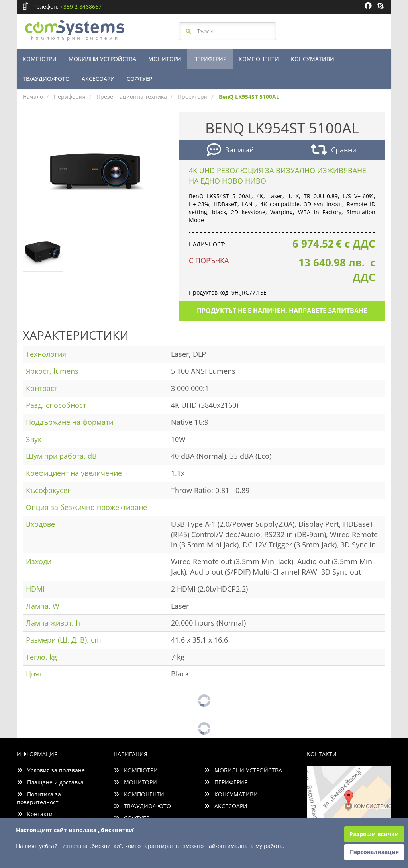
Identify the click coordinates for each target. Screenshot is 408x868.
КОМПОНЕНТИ (259, 59)
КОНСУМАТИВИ (313, 59)
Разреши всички (374, 834)
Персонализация (374, 852)
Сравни (334, 151)
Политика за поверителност (39, 798)
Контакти (35, 814)
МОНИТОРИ (165, 59)
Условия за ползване (51, 770)
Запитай (230, 151)
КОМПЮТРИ (40, 59)
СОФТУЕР (139, 79)
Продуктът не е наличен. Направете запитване (282, 311)
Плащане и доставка (50, 782)
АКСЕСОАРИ (98, 79)
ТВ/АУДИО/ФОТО (46, 79)
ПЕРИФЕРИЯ (210, 59)
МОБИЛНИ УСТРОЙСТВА (102, 59)
